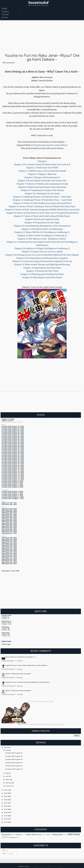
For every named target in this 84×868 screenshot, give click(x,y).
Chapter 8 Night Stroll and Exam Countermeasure (42, 187)
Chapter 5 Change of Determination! (42, 177)
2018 (6, 812)
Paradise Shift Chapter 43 (14, 766)
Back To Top (5, 865)
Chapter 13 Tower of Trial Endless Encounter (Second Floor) (42, 203)
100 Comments (8, 63)
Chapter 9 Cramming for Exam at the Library (42, 190)
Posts (6, 850)
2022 (6, 800)
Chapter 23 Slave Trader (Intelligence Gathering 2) (42, 235)
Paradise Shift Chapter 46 (9, 686)
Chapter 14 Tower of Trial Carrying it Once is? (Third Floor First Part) (42, 206)
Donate (5, 17)
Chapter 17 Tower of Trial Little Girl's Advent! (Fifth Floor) (42, 216)
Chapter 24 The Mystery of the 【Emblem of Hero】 (42, 239)
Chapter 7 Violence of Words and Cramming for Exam (42, 184)
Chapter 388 (6, 630)
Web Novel (74, 834)
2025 (6, 790)
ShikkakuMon (58, 835)
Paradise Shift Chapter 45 (14, 759)
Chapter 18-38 (6, 623)
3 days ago (19, 661)
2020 (6, 806)
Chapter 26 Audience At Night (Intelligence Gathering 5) (42, 248)
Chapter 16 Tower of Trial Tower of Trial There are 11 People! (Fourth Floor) (42, 213)
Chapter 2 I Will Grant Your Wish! (42, 168)
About (39, 866)
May (7, 773)
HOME (4, 9)
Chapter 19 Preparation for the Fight (42, 223)
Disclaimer (63, 866)
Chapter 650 (6, 636)
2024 (6, 793)
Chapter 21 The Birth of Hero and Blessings (42, 229)
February (9, 783)
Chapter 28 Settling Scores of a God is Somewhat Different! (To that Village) (42, 255)
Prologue (42, 161)
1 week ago (20, 694)
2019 (6, 809)
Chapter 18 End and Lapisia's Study (42, 219)
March (8, 779)
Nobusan (19, 835)
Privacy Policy (54, 866)
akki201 (8, 674)
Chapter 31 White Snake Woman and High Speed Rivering (42, 265)
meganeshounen (11, 665)
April (7, 776)
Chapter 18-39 (6, 624)
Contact (45, 866)
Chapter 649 (6, 634)
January (8, 786)
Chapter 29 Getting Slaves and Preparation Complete (42, 258)
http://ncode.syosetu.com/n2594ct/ (51, 145)
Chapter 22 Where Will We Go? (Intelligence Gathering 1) (42, 232)
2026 (6, 747)
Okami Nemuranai (34, 835)
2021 (6, 803)
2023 (6, 796)
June (7, 750)
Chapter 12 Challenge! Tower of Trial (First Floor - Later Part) (42, 200)
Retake (48, 835)
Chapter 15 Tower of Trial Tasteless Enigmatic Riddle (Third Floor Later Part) (42, 210)
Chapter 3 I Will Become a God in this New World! (42, 171)
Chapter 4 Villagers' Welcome (42, 174)
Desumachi (6, 835)
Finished (5, 14)
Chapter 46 (5, 618)
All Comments (9, 853)
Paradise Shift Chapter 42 (14, 769)
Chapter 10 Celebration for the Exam (42, 194)
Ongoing (5, 11)
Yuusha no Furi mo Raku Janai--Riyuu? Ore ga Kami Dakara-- (42, 57)
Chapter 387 (6, 628)
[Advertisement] (42, 37)
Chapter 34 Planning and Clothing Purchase (42, 274)
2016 (6, 819)
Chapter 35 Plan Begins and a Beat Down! (42, 277)
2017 (6, 816)
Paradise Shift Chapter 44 (14, 763)
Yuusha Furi (13, 837)
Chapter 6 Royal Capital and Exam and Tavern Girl (42, 181)
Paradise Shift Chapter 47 (9, 661)
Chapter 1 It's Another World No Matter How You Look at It (42, 164)
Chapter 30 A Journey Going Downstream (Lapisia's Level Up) (42, 261)
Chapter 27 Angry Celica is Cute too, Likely (42, 252)
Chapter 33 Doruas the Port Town (42, 271)
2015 (6, 822)
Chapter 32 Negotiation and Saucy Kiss (42, 268)
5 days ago (19, 686)
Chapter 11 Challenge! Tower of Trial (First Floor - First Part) (42, 197)
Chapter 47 (5, 617)
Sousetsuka (38, 2)
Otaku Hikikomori (11, 657)
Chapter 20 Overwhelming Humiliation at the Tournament (42, 226)
